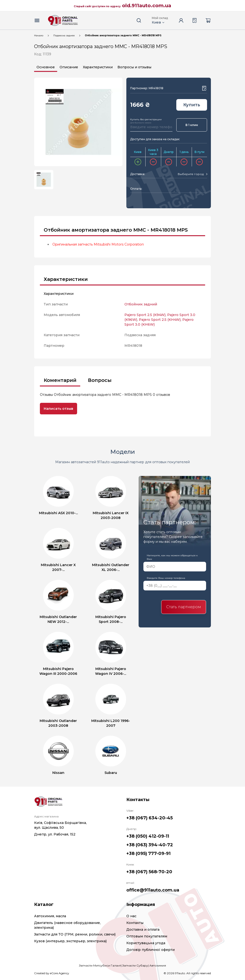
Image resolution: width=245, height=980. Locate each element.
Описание (69, 67)
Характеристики (98, 67)
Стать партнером (184, 607)
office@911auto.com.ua (153, 890)
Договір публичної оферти (150, 950)
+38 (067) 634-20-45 (150, 818)
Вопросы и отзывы (134, 67)
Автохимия (158, 965)
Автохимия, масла (50, 916)
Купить (192, 105)
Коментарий (60, 380)
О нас (131, 916)
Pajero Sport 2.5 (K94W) (145, 315)
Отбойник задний (141, 304)
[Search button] (139, 20)
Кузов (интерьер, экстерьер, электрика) (70, 941)
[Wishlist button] (204, 88)
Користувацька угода (146, 943)
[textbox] (191, 174)
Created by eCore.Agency (52, 973)
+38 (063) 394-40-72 (150, 845)
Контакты (135, 923)
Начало (39, 35)
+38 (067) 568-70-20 (149, 872)
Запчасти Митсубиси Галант (100, 965)
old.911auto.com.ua (147, 6)
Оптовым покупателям (147, 936)
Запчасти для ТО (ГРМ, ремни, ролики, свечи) (75, 934)
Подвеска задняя (64, 35)
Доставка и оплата (143, 929)
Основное (46, 67)
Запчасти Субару (135, 965)
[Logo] (63, 20)
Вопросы (100, 380)
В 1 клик (192, 125)
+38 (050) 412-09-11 (148, 836)
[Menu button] (37, 20)
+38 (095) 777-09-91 (148, 854)
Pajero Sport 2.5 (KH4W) (160, 320)
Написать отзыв (58, 409)
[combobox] (192, 174)
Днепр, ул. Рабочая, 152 (55, 834)
